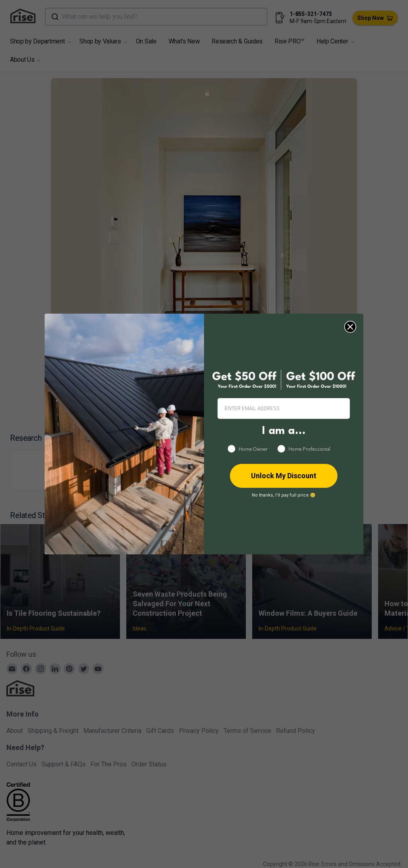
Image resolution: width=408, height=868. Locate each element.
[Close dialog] (350, 327)
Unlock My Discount (284, 476)
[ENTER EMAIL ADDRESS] (284, 408)
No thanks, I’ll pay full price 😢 (284, 495)
